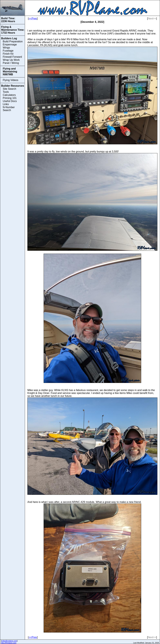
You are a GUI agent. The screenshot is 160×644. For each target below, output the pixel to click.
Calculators (9, 95)
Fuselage (8, 51)
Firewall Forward (12, 57)
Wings (6, 48)
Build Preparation (13, 41)
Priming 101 (10, 98)
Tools (6, 92)
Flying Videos (11, 80)
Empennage (10, 45)
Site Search (9, 89)
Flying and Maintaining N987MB (10, 72)
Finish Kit (8, 54)
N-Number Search (9, 109)
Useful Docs (10, 101)
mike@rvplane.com (9, 641)
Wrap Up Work (11, 60)
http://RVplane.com (9, 643)
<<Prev (33, 19)
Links (6, 104)
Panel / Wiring (11, 63)
